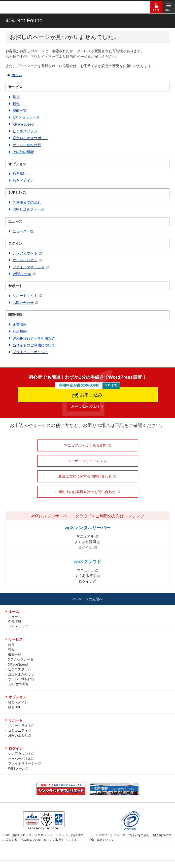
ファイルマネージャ (29, 267)
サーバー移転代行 (27, 145)
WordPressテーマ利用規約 (34, 338)
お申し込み (88, 395)
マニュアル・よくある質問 (88, 445)
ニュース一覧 (23, 231)
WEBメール (22, 274)
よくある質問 (87, 542)
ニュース (15, 617)
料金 (16, 104)
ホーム (17, 75)
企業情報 (20, 324)
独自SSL (20, 174)
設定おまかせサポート (30, 138)
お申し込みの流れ (85, 406)
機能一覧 (20, 111)
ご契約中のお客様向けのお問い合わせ (87, 492)
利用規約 (20, 331)
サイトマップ (18, 627)
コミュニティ (20, 730)
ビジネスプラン (25, 131)
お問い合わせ (23, 303)
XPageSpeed (23, 124)
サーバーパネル (25, 260)
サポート (16, 720)
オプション (17, 697)
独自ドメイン (23, 181)
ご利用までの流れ (27, 202)
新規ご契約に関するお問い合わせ (87, 476)
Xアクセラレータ (26, 117)
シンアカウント (25, 253)
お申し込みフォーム (29, 209)
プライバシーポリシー (30, 352)
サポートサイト (25, 296)
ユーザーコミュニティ (88, 461)
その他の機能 (23, 152)
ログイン (87, 548)
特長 (16, 97)
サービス (16, 639)
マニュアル (87, 536)
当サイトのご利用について (34, 345)
